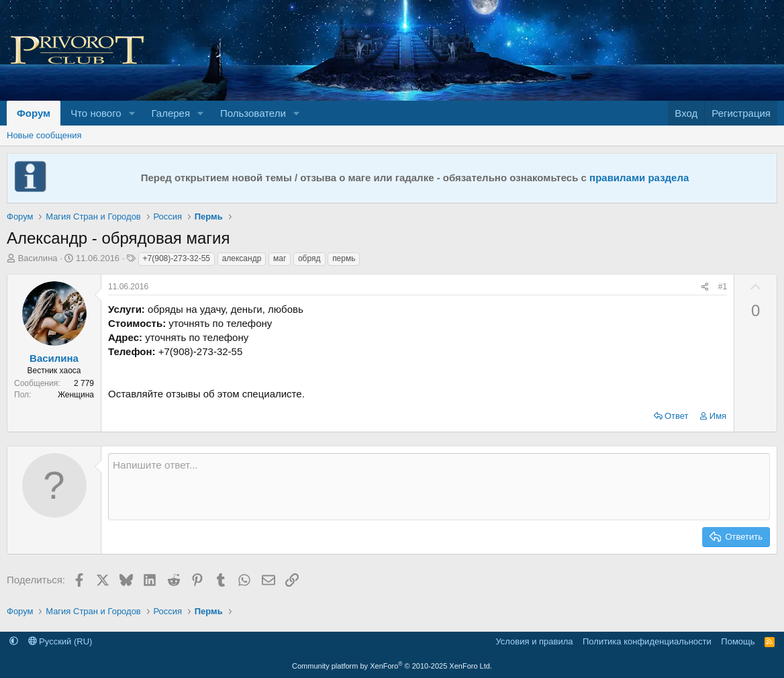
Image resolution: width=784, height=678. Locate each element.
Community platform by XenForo (392, 666)
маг (280, 258)
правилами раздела (639, 178)
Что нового (96, 113)
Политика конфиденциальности (647, 641)
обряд (309, 258)
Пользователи (253, 113)
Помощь (738, 641)
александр (242, 258)
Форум (34, 113)
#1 (723, 287)
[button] (132, 113)
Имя (718, 416)
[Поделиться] (705, 287)
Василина (38, 258)
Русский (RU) (60, 641)
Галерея (171, 113)
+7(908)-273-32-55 (177, 258)
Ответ (677, 416)
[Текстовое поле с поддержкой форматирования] (439, 487)
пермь (344, 258)
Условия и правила (534, 641)
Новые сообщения (44, 135)
